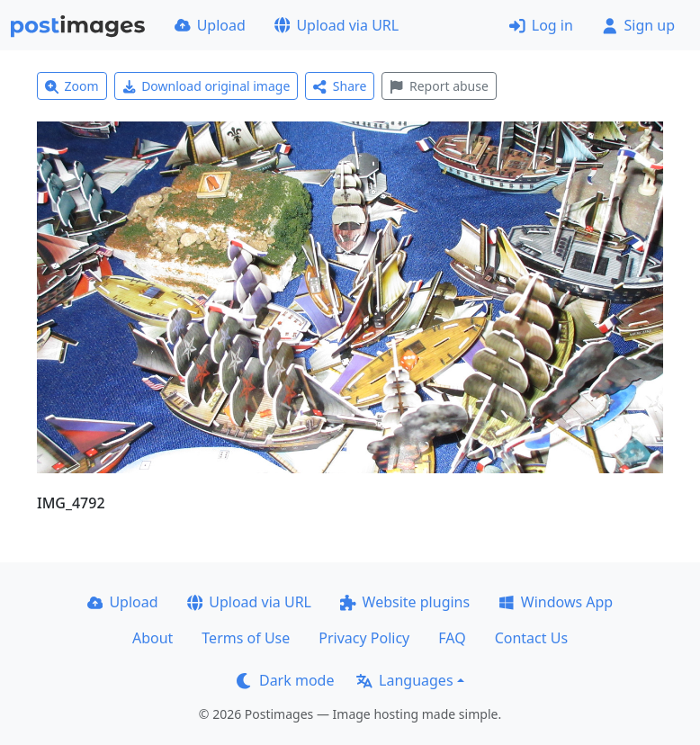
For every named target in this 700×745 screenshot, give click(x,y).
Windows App (556, 602)
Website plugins (405, 602)
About (153, 638)
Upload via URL (337, 25)
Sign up (638, 25)
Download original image (206, 86)
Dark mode (285, 680)
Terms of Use (246, 638)
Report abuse (439, 86)
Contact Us (531, 638)
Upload (210, 25)
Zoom (72, 86)
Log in (541, 25)
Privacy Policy (364, 638)
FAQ (452, 638)
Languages (404, 680)
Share (340, 86)
